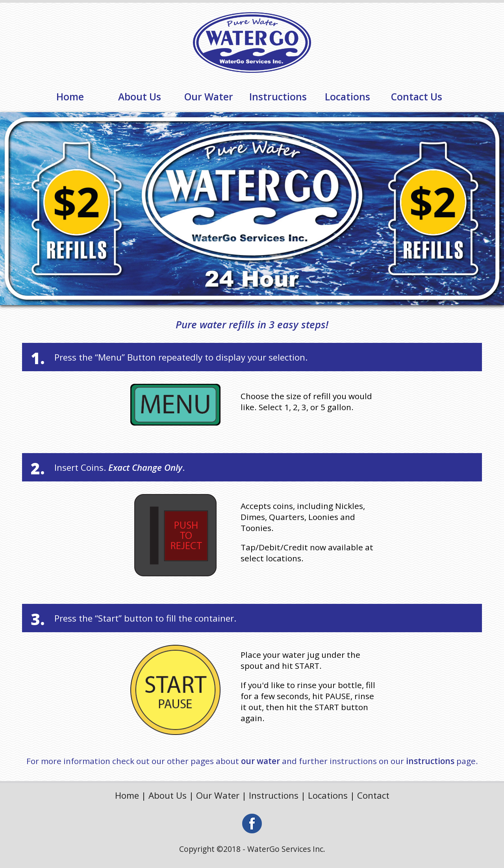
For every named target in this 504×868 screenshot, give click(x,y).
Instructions (278, 97)
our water (260, 761)
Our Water (209, 97)
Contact (373, 795)
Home (70, 97)
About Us (140, 97)
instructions (430, 761)
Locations (347, 97)
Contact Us (417, 97)
